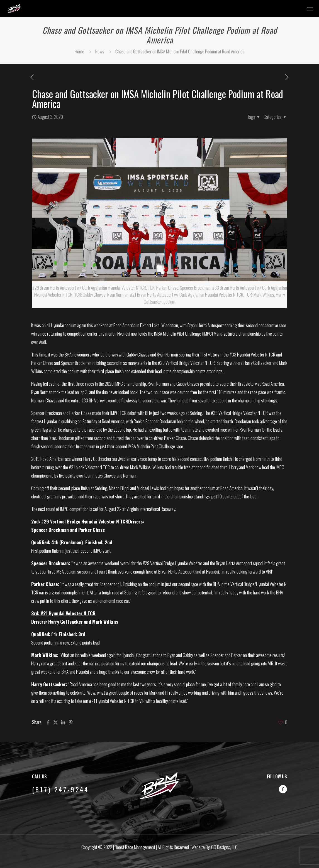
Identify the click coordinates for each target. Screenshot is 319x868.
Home (79, 51)
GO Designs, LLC (224, 847)
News (100, 51)
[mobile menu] (310, 8)
